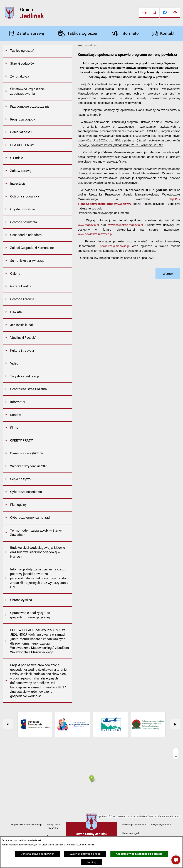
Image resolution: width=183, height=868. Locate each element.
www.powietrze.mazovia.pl (126, 225)
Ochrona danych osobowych (38, 854)
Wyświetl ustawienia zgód (85, 854)
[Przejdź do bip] (144, 13)
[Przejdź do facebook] (165, 13)
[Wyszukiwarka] (154, 13)
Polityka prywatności (161, 825)
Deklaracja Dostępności (134, 825)
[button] (176, 860)
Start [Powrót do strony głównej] (80, 45)
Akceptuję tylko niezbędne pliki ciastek (139, 854)
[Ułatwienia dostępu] (175, 13)
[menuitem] (38, 51)
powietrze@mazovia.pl (115, 246)
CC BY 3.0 (53, 828)
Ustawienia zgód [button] (130, 833)
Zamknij (91, 862)
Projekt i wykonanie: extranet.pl (26, 825)
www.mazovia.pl (88, 225)
